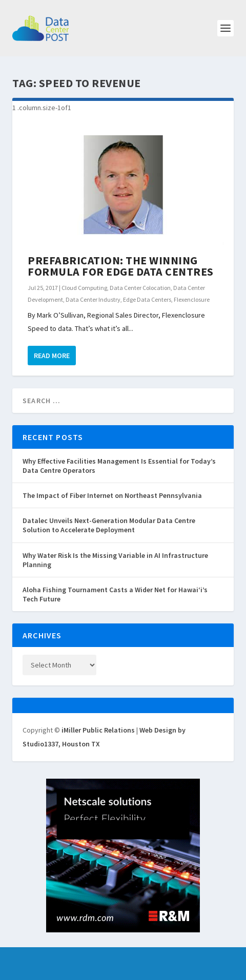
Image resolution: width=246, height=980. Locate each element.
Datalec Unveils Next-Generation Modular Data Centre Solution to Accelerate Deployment (109, 525)
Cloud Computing (84, 288)
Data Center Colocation (140, 288)
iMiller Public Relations (98, 730)
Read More (52, 356)
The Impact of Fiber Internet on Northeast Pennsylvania (112, 495)
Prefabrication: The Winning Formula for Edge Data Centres (121, 266)
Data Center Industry (93, 299)
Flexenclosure (192, 299)
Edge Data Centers (147, 299)
